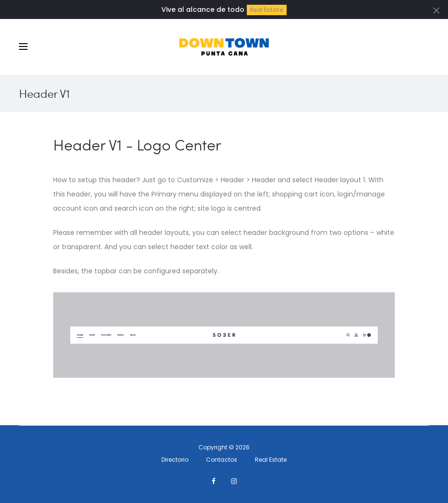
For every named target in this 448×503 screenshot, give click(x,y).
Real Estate (267, 10)
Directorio (175, 460)
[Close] (436, 10)
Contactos (222, 460)
